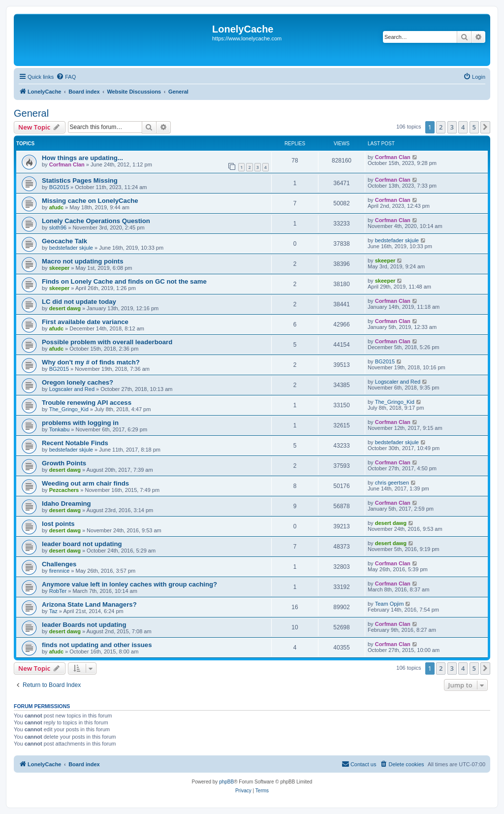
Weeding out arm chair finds (85, 483)
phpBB (226, 782)
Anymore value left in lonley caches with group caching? (129, 584)
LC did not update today (79, 302)
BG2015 (59, 187)
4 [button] (463, 127)
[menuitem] (66, 77)
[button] (485, 127)
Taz (53, 611)
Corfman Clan (67, 164)
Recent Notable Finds (75, 443)
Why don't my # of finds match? (91, 362)
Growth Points (64, 463)
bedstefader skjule (71, 248)
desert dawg (65, 308)
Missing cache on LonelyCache (90, 201)
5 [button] (474, 127)
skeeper (60, 268)
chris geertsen (392, 483)
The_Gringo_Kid (69, 409)
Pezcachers (64, 490)
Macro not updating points (83, 261)
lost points (58, 524)
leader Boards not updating (84, 625)
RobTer (58, 591)
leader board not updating (82, 544)
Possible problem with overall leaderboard (107, 342)
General (31, 113)
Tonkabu (60, 429)
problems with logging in (80, 423)
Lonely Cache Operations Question (96, 221)
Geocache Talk (64, 241)
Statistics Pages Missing (80, 180)
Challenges (59, 564)
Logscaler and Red (72, 389)
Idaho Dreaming (66, 504)
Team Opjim (390, 604)
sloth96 (58, 228)
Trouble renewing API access (87, 403)
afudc (56, 207)
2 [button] (441, 127)
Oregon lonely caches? (78, 382)
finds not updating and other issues (97, 645)
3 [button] (452, 127)
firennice (60, 571)
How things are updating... (82, 158)
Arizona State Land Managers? (89, 604)
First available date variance (85, 322)
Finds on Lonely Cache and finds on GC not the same (124, 281)
